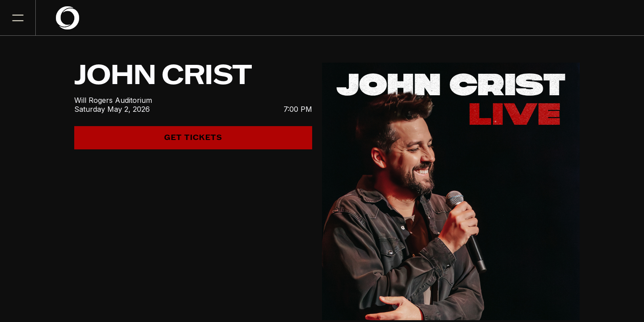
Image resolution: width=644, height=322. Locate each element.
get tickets (193, 138)
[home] (73, 18)
